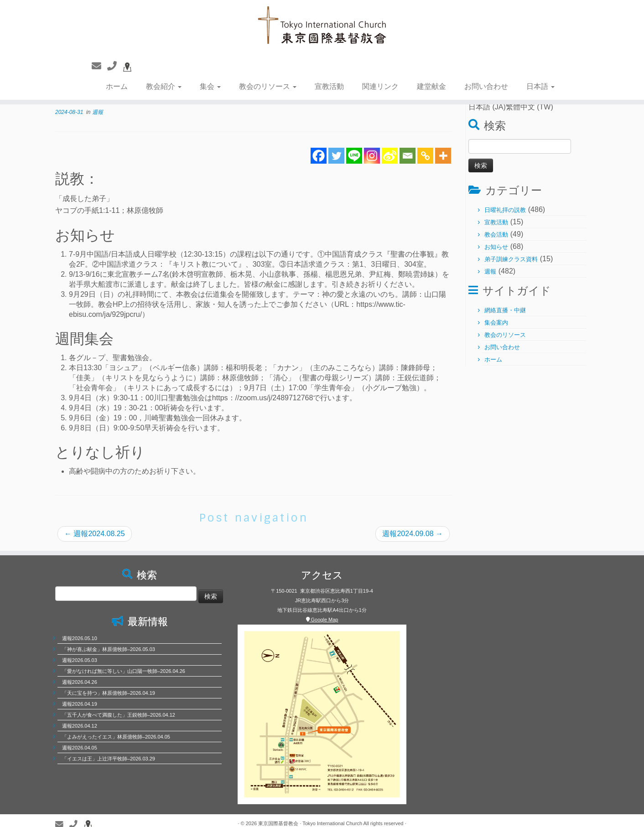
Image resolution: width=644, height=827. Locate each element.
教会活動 (496, 235)
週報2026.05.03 (80, 660)
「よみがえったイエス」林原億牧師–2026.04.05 (116, 737)
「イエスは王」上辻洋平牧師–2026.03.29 (109, 759)
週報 (98, 112)
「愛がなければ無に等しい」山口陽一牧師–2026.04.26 (124, 671)
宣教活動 (329, 86)
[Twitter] (336, 156)
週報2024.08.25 (95, 534)
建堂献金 (431, 86)
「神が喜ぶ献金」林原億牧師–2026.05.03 (109, 649)
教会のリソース (268, 86)
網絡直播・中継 (505, 310)
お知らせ (496, 247)
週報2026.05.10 (80, 638)
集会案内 (496, 323)
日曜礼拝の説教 (505, 210)
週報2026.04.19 (80, 704)
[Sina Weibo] (390, 156)
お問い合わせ (486, 86)
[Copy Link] (425, 156)
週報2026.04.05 (80, 748)
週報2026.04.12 (80, 726)
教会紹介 (164, 86)
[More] (443, 156)
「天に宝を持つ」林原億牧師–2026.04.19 (109, 693)
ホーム (117, 86)
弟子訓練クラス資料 (511, 259)
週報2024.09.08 (413, 534)
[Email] (408, 156)
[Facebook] (319, 156)
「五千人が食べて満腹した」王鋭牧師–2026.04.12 (119, 715)
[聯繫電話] (115, 66)
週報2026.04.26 (80, 682)
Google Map (322, 620)
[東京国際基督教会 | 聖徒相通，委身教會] (322, 26)
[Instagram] (372, 156)
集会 (210, 86)
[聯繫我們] (99, 66)
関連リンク (380, 86)
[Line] (354, 156)
